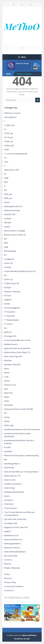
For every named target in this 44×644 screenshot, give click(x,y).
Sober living (9, 488)
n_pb (6, 377)
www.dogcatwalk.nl (12, 544)
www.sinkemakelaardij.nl (15, 552)
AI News (8, 219)
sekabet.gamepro (12, 464)
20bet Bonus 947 (12, 170)
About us (8, 578)
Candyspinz (9, 259)
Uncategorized (11, 523)
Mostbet (8, 360)
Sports (7, 496)
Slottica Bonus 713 (12, 476)
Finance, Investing (12, 292)
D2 (5, 275)
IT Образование (11, 320)
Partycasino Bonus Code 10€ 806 (19, 409)
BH (5, 239)
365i (6, 182)
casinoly (8, 267)
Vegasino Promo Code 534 (16, 527)
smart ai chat (10, 480)
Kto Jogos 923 (10, 336)
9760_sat (8, 194)
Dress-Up (8, 279)
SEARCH (22, 5)
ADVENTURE (10, 214)
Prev (7, 614)
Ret (6, 460)
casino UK (8, 263)
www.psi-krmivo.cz (12, 548)
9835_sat (8, 198)
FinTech (8, 296)
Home (7, 574)
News (7, 397)
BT (5, 255)
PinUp (7, 417)
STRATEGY (9, 504)
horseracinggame (12, 308)
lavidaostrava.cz (11, 344)
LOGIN (14, 5)
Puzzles (7, 447)
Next (37, 614)
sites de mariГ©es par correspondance (21, 472)
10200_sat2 (9, 146)
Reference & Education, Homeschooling (21, 455)
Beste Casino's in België (15, 231)
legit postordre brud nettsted (17, 348)
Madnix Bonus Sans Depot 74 (17, 352)
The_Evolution (10, 508)
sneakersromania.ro (13, 484)
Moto (7, 369)
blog (6, 247)
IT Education (10, 312)
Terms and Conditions (14, 586)
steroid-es (9, 500)
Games (7, 304)
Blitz (6, 243)
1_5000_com (9, 125)
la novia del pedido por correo (17, 340)
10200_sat (9, 141)
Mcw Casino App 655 (13, 356)
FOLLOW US (30, 5)
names (7, 381)
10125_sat (9, 133)
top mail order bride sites (15, 519)
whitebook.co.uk (11, 535)
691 (6, 190)
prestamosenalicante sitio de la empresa (22, 429)
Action (7, 202)
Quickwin (8, 451)
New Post (8, 393)
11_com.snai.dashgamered (16, 154)
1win (6, 162)
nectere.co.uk (10, 385)
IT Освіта (8, 324)
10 (5, 129)
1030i (6, 150)
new (6, 389)
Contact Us (9, 590)
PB (5, 413)
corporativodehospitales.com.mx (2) (20, 271)
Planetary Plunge (22, 63)
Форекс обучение (12, 568)
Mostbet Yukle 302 (12, 365)
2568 (6, 178)
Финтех (8, 564)
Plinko (7, 421)
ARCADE (8, 223)
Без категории (11, 556)
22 (5, 174)
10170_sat (9, 137)
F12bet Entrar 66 (11, 283)
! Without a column (12, 113)
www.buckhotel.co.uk (13, 539)
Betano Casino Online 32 (15, 235)
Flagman (8, 300)
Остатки (8, 560)
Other (7, 401)
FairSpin (8, 287)
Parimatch (9, 405)
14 (5, 158)
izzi (6, 328)
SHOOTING (9, 468)
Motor (7, 373)
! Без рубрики (10, 117)
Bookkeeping (10, 251)
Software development (14, 492)
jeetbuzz (8, 332)
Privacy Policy (10, 582)
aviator (7, 227)
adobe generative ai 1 (14, 206)
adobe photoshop (12, 210)
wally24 (7, 531)
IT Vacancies (10, 316)
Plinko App (9, 425)
